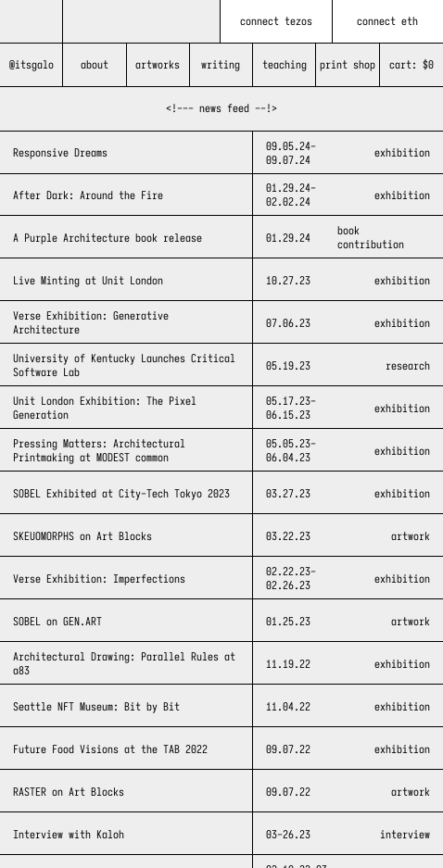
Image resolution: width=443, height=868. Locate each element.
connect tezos (276, 21)
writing (221, 64)
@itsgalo (32, 64)
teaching (285, 64)
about (95, 64)
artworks (158, 64)
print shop (348, 64)
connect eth (387, 21)
